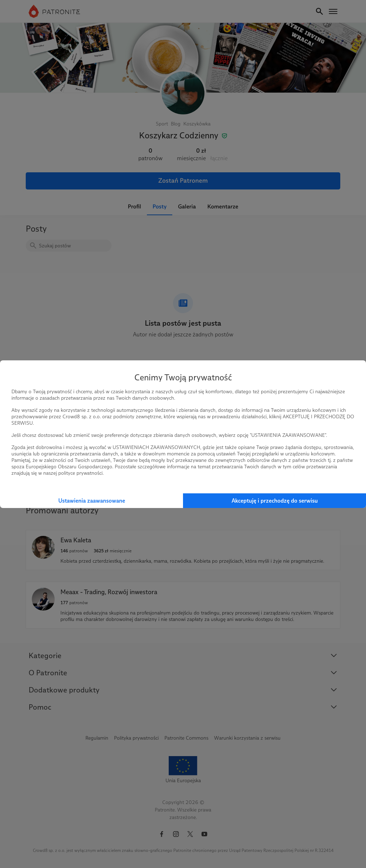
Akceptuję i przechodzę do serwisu (275, 501)
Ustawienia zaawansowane (92, 501)
